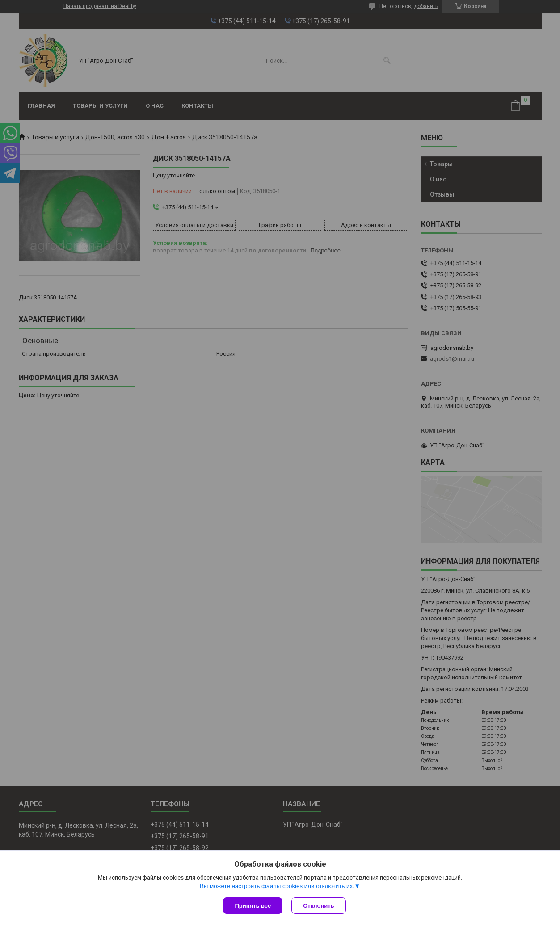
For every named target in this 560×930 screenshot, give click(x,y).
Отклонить (318, 906)
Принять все (253, 906)
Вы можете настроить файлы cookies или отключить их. (277, 886)
